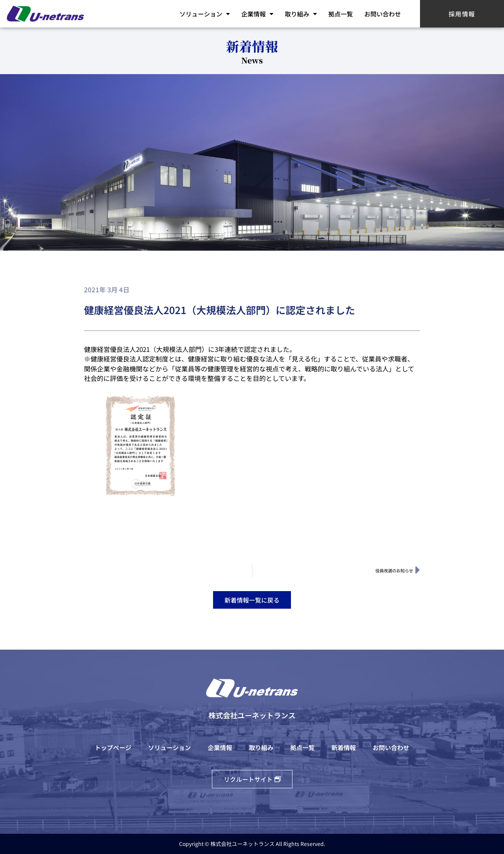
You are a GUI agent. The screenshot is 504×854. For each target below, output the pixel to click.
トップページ (113, 747)
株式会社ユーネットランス (252, 715)
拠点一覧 (341, 14)
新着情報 (344, 747)
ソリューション (205, 14)
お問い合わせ (383, 14)
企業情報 (257, 14)
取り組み (301, 14)
